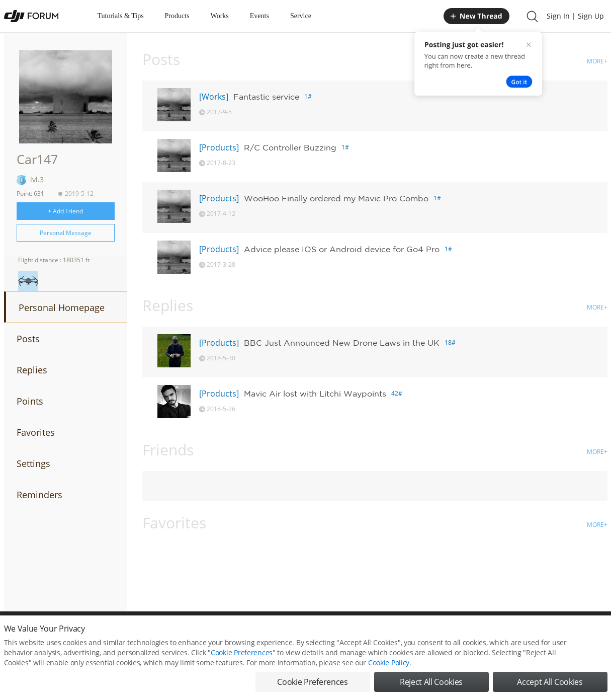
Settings (33, 463)
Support (572, 633)
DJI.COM (445, 633)
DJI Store (482, 633)
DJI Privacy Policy (152, 633)
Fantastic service (266, 97)
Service (301, 16)
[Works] (214, 97)
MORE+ (597, 61)
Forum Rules (268, 633)
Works (220, 16)
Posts (28, 339)
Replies (32, 370)
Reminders (39, 495)
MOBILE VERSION (395, 633)
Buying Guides (528, 633)
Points (30, 401)
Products (177, 16)
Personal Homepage (62, 307)
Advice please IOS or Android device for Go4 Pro (342, 249)
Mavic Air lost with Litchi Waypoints (315, 394)
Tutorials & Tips (121, 16)
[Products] (219, 147)
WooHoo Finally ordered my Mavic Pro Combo (336, 198)
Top (602, 633)
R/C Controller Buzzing (290, 147)
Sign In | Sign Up (575, 16)
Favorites (36, 432)
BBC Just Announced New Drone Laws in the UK (342, 343)
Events (259, 16)
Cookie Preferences (213, 633)
